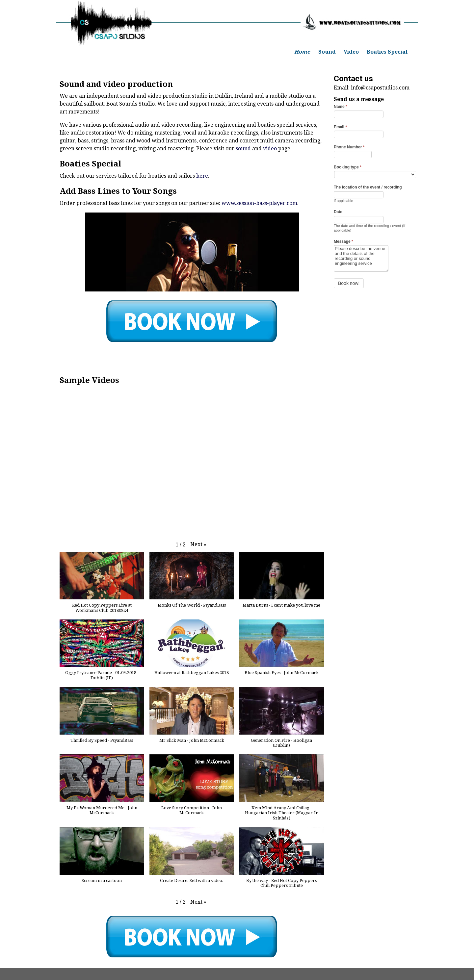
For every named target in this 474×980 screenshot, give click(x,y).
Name (341, 107)
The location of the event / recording (368, 187)
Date (338, 212)
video (270, 149)
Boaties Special (387, 52)
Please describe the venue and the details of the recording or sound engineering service (361, 258)
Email (340, 127)
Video (351, 52)
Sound (327, 52)
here (202, 176)
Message (343, 241)
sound (243, 149)
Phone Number (349, 147)
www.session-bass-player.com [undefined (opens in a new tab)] (259, 203)
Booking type (348, 167)
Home (303, 52)
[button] (198, 544)
